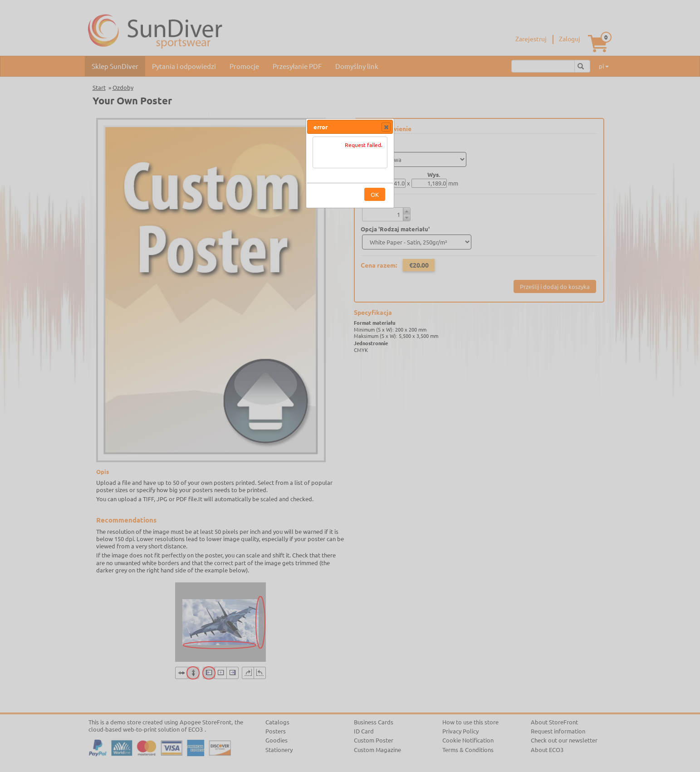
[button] (386, 127)
